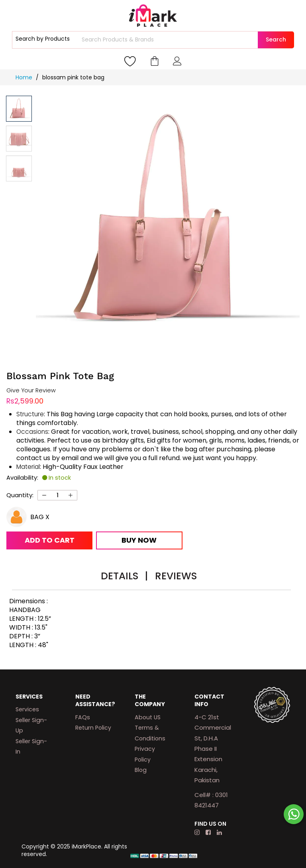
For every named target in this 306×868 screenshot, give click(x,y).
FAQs (83, 717)
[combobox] (169, 40)
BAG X (40, 517)
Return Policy (93, 728)
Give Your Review (31, 391)
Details (124, 576)
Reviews (176, 576)
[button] (19, 139)
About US (148, 717)
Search (276, 39)
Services (27, 709)
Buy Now (139, 540)
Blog (141, 770)
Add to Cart (50, 540)
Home (25, 77)
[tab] (124, 577)
